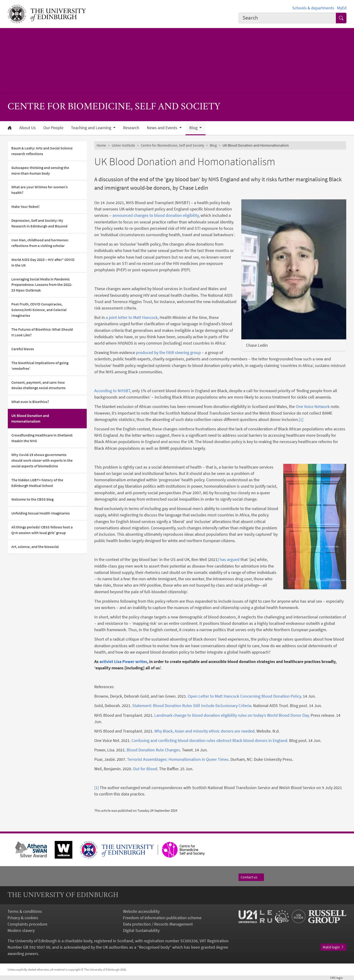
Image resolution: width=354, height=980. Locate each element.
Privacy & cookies (23, 918)
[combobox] (287, 18)
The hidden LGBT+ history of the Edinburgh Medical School (37, 483)
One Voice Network (313, 406)
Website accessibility (141, 911)
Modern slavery (21, 930)
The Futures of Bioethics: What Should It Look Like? (42, 332)
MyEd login (333, 947)
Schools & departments (313, 8)
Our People (53, 128)
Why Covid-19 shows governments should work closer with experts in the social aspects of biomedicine (42, 460)
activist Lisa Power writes (123, 661)
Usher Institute (123, 145)
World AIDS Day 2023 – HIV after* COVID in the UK (43, 262)
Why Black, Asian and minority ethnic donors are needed (204, 731)
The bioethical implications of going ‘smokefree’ (40, 366)
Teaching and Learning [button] (92, 128)
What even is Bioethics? (30, 402)
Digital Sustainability (141, 930)
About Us (28, 128)
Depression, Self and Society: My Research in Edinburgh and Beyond (39, 223)
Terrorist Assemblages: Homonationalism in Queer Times (178, 759)
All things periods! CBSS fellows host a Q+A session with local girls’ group (42, 530)
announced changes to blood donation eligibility (156, 215)
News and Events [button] (163, 128)
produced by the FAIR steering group (168, 352)
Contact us (251, 877)
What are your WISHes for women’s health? (39, 190)
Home (101, 145)
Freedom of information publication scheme (162, 918)
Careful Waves (23, 349)
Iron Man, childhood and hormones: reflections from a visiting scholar (40, 243)
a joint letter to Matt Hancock (132, 317)
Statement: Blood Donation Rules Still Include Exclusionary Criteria (192, 706)
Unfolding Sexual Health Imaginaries (41, 513)
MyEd (342, 8)
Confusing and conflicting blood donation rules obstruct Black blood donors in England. (210, 740)
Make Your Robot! (25, 206)
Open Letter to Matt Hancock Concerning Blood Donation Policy (244, 696)
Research (131, 128)
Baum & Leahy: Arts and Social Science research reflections (42, 151)
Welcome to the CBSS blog (32, 499)
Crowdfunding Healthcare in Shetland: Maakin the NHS (42, 438)
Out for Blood (145, 769)
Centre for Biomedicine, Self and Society (172, 145)
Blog (213, 145)
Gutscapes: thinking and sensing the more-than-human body (40, 170)
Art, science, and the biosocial (35, 547)
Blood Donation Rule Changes (153, 750)
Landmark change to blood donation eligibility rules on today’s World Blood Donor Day (232, 715)
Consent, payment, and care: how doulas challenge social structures (39, 385)
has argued (230, 559)
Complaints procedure (27, 924)
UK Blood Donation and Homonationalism (30, 418)
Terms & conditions (25, 911)
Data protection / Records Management (158, 924)
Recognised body (154, 947)
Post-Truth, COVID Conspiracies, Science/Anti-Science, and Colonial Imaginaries (39, 310)
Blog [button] (194, 128)
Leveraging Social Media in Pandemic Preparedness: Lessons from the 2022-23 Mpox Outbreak (42, 285)
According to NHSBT (112, 391)
